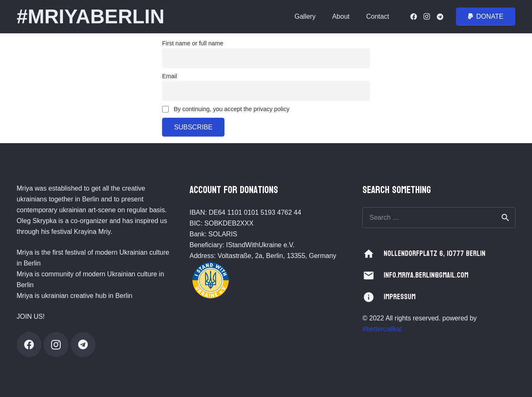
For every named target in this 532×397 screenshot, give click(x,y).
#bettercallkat (382, 329)
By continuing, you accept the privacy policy (226, 109)
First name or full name (193, 43)
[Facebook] (414, 17)
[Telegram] (440, 17)
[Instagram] (427, 17)
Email (170, 76)
